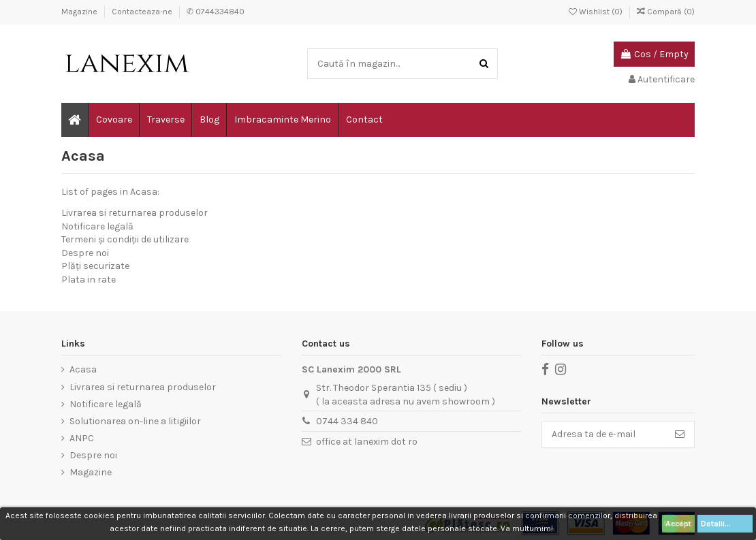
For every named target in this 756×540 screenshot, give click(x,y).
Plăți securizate (95, 266)
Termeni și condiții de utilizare (125, 239)
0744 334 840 (347, 421)
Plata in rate (89, 280)
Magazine (80, 12)
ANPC (82, 438)
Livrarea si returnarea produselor (135, 213)
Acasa (83, 369)
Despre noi (85, 253)
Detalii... (725, 524)
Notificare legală (97, 226)
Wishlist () (597, 12)
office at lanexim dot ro (367, 442)
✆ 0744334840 (216, 12)
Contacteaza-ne (143, 12)
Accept (678, 524)
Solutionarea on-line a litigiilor (135, 421)
